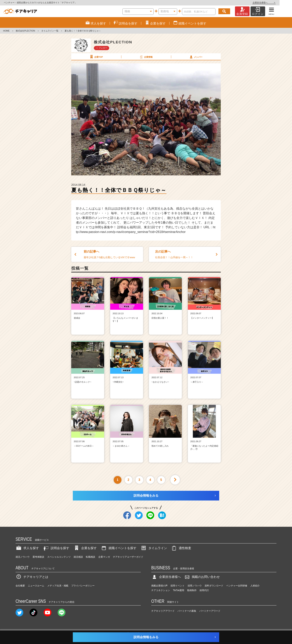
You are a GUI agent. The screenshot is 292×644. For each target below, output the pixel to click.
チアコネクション (161, 590)
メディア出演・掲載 (58, 586)
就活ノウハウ (23, 557)
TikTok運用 (179, 590)
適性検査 (181, 548)
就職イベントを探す (119, 548)
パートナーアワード (210, 611)
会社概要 (20, 586)
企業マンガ (104, 557)
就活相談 (78, 557)
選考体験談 (38, 557)
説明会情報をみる (146, 496)
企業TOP (96, 57)
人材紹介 (255, 586)
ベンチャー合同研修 (237, 586)
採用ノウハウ (195, 586)
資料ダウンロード (214, 586)
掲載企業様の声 (159, 586)
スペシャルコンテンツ (59, 557)
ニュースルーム (36, 586)
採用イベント (178, 586)
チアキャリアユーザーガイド (128, 557)
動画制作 (192, 590)
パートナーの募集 (187, 611)
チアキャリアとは (32, 577)
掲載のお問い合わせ (202, 577)
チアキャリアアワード (163, 611)
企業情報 (146, 57)
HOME (6, 31)
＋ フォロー (102, 48)
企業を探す (85, 548)
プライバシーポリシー (83, 586)
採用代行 (204, 590)
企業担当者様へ (276, 3)
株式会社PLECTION (25, 31)
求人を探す (27, 548)
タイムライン (154, 548)
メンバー (196, 57)
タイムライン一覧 (50, 31)
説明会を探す (56, 548)
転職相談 (91, 557)
